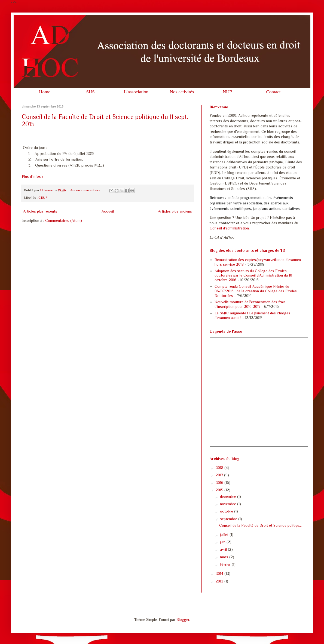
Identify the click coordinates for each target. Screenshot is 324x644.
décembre (229, 496)
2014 (220, 574)
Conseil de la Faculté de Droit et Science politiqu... (260, 525)
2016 (220, 483)
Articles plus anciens (175, 211)
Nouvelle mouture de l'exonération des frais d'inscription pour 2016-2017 (250, 304)
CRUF (43, 198)
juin (223, 542)
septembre (229, 519)
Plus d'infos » (33, 176)
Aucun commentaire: (86, 190)
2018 (220, 468)
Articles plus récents (40, 211)
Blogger (183, 620)
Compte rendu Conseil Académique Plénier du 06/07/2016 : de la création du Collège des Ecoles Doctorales (256, 291)
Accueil (108, 211)
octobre (227, 511)
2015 (220, 490)
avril (224, 549)
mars (225, 557)
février (226, 564)
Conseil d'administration (229, 228)
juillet (225, 535)
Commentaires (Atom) (64, 220)
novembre (229, 504)
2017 (220, 475)
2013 (220, 581)
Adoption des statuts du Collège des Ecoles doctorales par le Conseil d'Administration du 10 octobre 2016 (253, 275)
